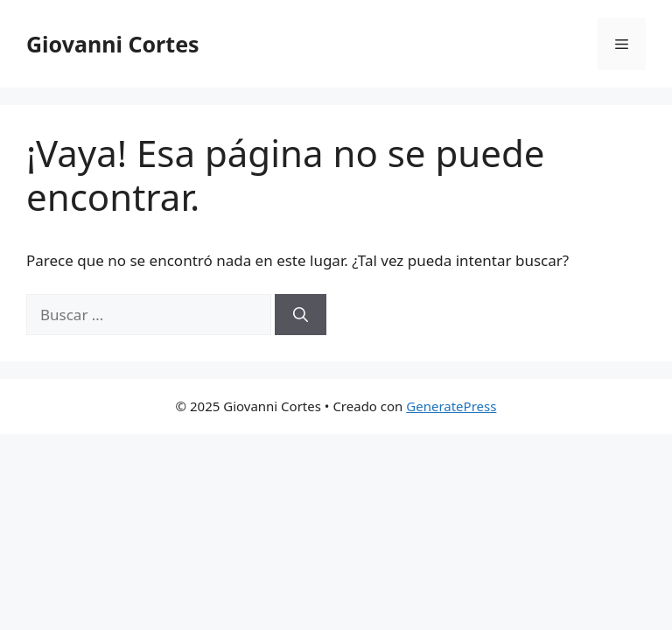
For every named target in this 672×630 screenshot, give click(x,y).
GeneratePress (451, 406)
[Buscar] (301, 315)
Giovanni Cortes (113, 44)
